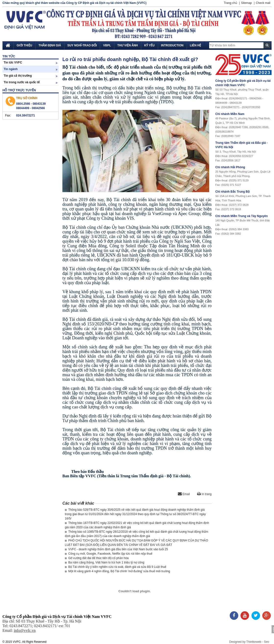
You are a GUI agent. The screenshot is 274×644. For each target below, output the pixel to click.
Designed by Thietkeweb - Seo (249, 642)
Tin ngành (31, 69)
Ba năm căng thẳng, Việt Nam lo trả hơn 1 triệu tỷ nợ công (105, 562)
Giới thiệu (24, 45)
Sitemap (246, 3)
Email (184, 494)
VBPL (107, 45)
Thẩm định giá (50, 45)
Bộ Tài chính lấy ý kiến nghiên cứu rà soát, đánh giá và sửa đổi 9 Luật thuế (116, 567)
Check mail (263, 3)
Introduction (172, 45)
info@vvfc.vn (25, 630)
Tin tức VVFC (31, 63)
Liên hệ (195, 45)
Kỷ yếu (149, 45)
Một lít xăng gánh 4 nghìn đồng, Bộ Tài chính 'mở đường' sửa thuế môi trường (117, 571)
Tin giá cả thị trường (31, 76)
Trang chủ (230, 3)
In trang (204, 494)
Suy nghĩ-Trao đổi (82, 45)
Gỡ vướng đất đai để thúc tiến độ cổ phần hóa (97, 558)
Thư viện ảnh (127, 45)
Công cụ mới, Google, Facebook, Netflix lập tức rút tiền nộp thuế (109, 554)
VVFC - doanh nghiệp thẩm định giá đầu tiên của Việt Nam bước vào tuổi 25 (116, 549)
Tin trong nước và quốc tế (31, 82)
